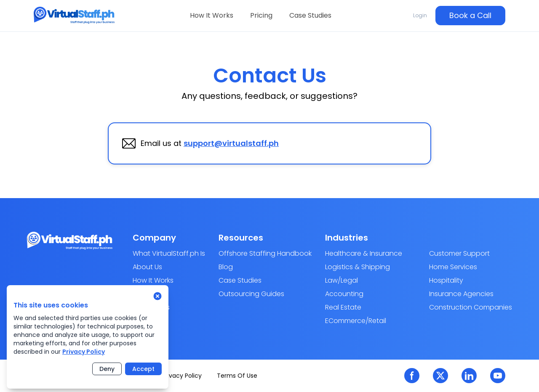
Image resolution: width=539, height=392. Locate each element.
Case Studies (310, 15)
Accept (143, 369)
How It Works (212, 15)
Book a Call (470, 15)
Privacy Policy (84, 352)
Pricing (261, 15)
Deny (107, 369)
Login (420, 15)
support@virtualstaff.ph (231, 143)
